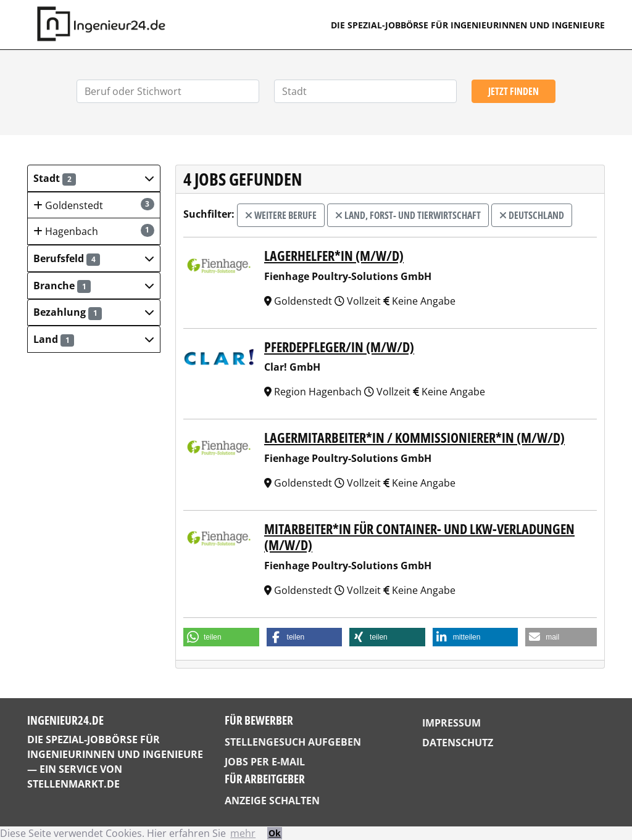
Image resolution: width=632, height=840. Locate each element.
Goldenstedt (94, 205)
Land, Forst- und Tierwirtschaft (408, 215)
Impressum (451, 723)
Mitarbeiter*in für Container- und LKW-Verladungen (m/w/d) (419, 537)
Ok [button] (275, 833)
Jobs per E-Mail (265, 762)
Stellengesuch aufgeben (293, 742)
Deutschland (532, 215)
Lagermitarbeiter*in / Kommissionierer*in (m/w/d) (414, 437)
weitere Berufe (281, 215)
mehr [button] (243, 833)
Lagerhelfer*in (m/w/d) (334, 255)
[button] (94, 178)
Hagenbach (94, 231)
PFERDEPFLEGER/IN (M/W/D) (339, 347)
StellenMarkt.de (73, 784)
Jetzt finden (513, 91)
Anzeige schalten (272, 801)
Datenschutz (458, 743)
